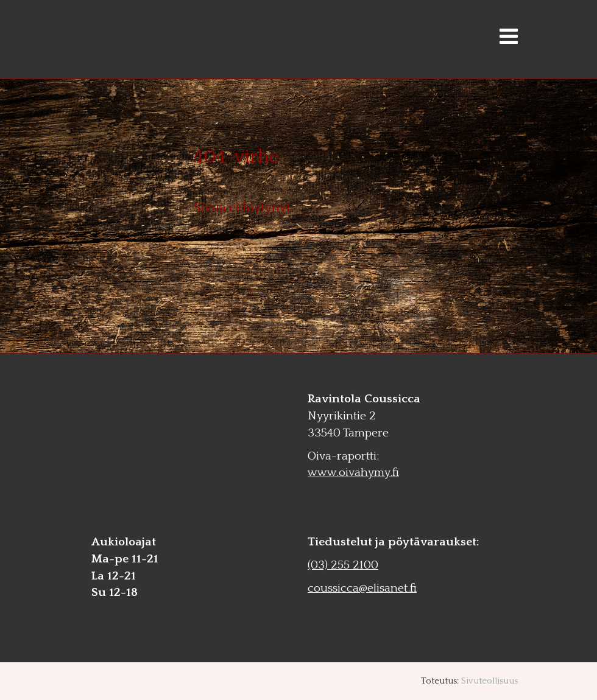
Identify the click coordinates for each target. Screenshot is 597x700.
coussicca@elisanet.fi (362, 588)
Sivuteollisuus (489, 681)
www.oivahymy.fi (353, 472)
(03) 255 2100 (343, 565)
